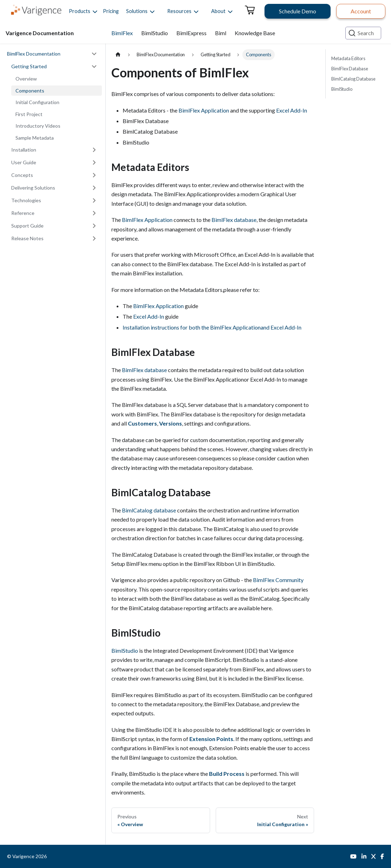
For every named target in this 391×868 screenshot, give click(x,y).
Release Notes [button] (27, 238)
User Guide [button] (24, 162)
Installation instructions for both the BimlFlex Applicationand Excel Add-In (212, 327)
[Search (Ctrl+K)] (363, 33)
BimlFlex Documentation (34, 54)
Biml (221, 33)
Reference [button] (23, 213)
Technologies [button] (26, 200)
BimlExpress (191, 33)
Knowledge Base (255, 33)
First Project (29, 114)
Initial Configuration (37, 102)
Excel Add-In (292, 110)
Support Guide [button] (27, 226)
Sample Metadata (35, 138)
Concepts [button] (22, 175)
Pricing (111, 11)
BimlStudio (155, 33)
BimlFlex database (234, 220)
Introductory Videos (38, 126)
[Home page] (118, 55)
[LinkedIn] (364, 856)
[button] (80, 11)
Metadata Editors (348, 58)
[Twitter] (373, 856)
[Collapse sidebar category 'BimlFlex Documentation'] (94, 54)
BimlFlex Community (278, 580)
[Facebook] (382, 856)
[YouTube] (353, 856)
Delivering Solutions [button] (33, 188)
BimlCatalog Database (353, 79)
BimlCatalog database (149, 510)
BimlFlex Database (350, 69)
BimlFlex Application (204, 110)
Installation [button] (24, 150)
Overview (26, 79)
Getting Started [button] (29, 66)
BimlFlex (122, 33)
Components (30, 91)
